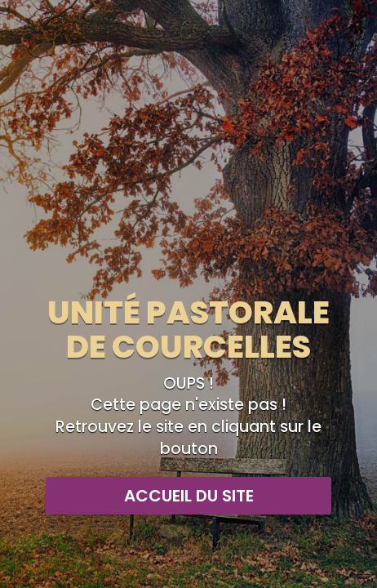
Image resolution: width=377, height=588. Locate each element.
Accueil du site (189, 496)
